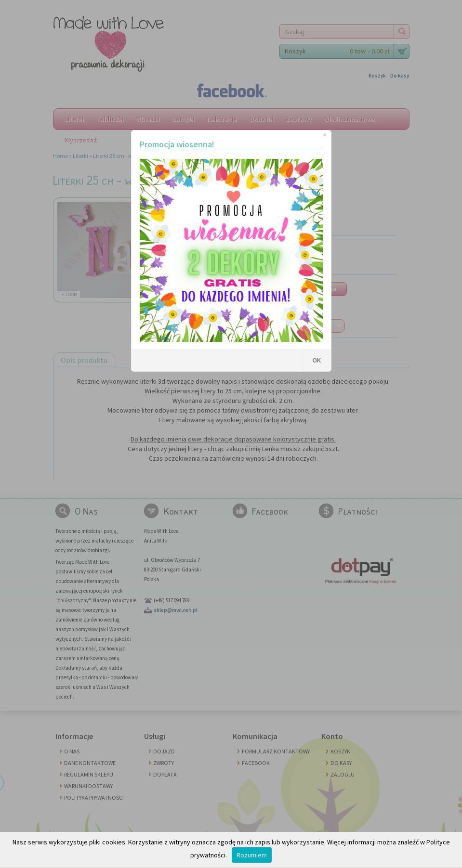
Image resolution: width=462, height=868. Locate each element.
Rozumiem (252, 855)
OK (317, 361)
